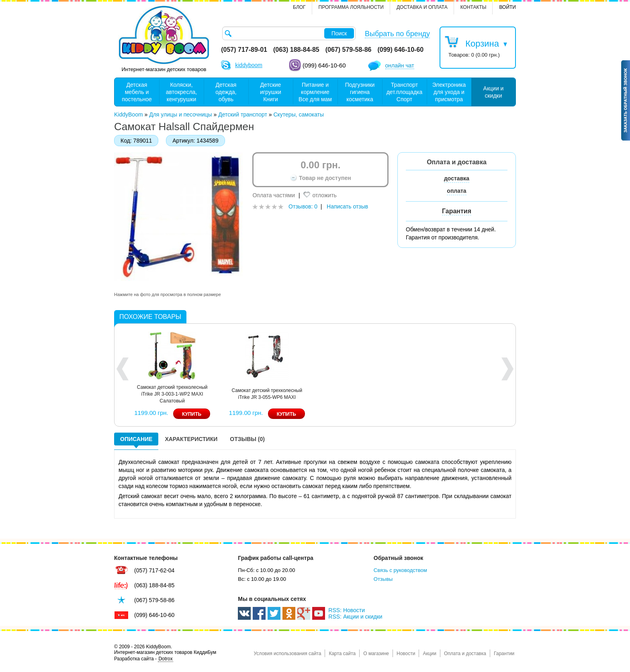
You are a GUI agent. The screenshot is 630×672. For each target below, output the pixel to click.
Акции (430, 654)
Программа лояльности (351, 7)
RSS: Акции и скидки (355, 617)
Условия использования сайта (287, 654)
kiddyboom (249, 65)
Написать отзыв (347, 206)
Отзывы (383, 579)
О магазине (376, 654)
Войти (507, 7)
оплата (456, 191)
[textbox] (289, 33)
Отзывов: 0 (303, 206)
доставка (457, 178)
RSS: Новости (347, 610)
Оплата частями (274, 195)
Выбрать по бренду (397, 34)
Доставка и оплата (422, 7)
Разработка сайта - (144, 659)
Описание (136, 439)
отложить (324, 195)
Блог (299, 7)
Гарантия (457, 211)
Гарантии (504, 654)
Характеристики (191, 439)
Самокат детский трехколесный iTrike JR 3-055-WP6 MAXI (267, 394)
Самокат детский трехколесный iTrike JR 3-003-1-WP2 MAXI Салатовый (172, 394)
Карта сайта (342, 654)
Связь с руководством (400, 570)
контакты (474, 7)
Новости (406, 654)
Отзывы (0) (247, 439)
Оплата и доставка (465, 654)
